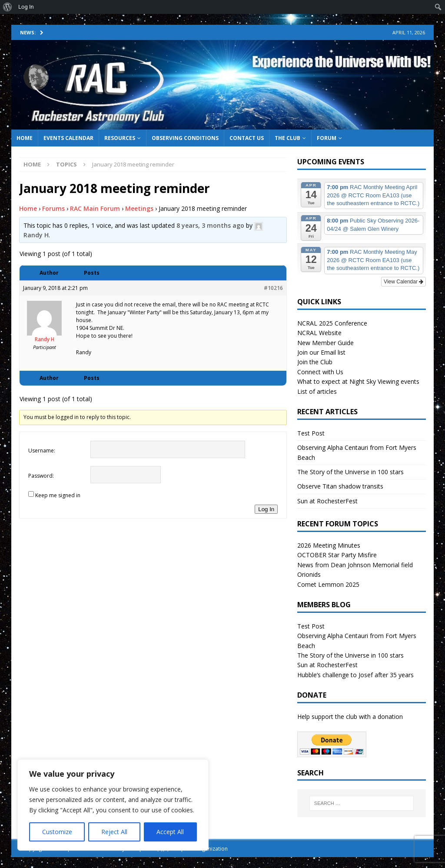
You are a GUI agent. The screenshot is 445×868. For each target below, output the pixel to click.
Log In (266, 509)
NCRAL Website (319, 333)
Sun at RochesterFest (327, 501)
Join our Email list (321, 352)
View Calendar (403, 282)
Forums (53, 208)
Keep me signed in (58, 495)
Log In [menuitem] (26, 7)
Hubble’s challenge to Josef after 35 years (355, 675)
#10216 (273, 288)
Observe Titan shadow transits (340, 486)
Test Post (311, 433)
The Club (287, 138)
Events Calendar (68, 138)
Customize (57, 832)
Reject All (114, 832)
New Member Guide (325, 343)
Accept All (170, 832)
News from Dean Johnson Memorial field (355, 565)
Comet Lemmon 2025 (328, 584)
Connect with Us (320, 372)
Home (25, 138)
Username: (42, 451)
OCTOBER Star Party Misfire (337, 555)
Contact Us (247, 138)
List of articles (317, 391)
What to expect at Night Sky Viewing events (358, 381)
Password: (41, 476)
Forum (327, 138)
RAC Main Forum (95, 208)
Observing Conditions (185, 138)
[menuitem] (8, 7)
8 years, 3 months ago (210, 225)
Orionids (309, 574)
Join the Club (315, 362)
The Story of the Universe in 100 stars (350, 472)
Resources (120, 138)
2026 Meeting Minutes (329, 545)
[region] (113, 805)
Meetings (139, 208)
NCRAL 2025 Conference (332, 323)
